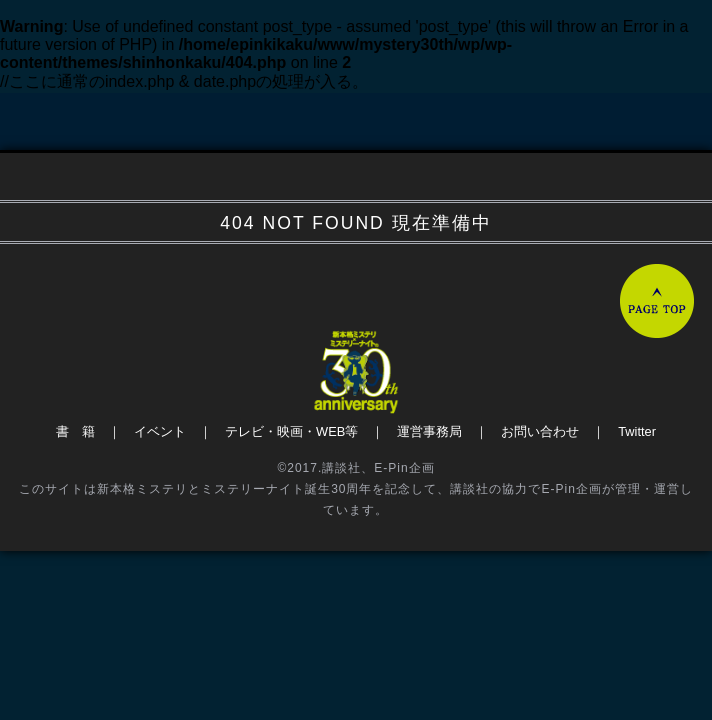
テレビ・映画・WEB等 (291, 431)
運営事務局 (429, 431)
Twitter (637, 431)
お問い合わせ (540, 431)
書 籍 (75, 431)
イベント (160, 431)
